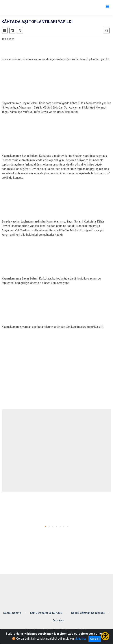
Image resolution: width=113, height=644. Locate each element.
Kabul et (95, 639)
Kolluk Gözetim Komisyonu (88, 613)
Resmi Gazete (12, 613)
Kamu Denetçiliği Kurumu (46, 613)
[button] (46, 526)
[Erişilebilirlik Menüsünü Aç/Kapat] (105, 636)
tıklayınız (80, 639)
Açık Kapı (58, 621)
